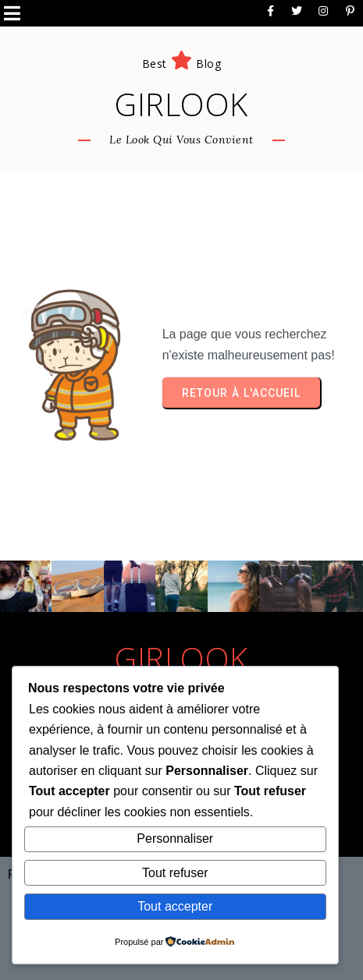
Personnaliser (175, 838)
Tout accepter (175, 906)
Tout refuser (175, 873)
